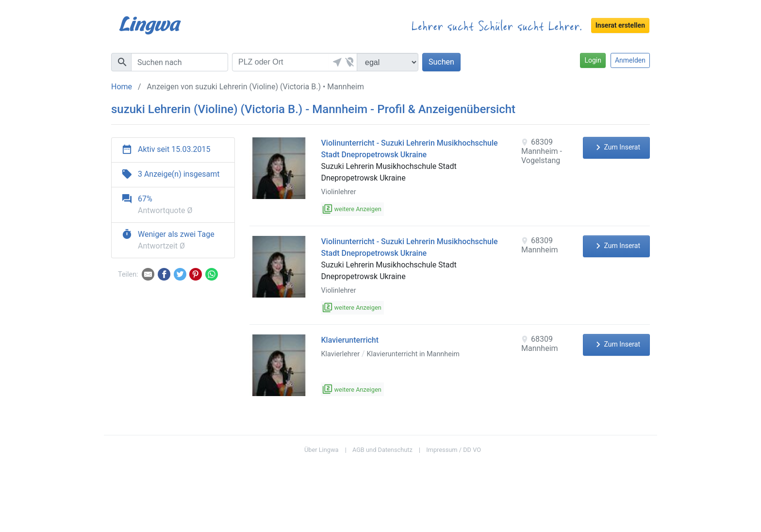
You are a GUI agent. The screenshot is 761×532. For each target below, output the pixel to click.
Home (122, 87)
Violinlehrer (338, 192)
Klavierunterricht (350, 340)
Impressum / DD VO (454, 450)
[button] (336, 62)
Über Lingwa (322, 450)
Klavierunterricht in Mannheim (413, 354)
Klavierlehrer (340, 354)
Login (593, 60)
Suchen (441, 62)
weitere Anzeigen (352, 209)
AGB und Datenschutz (382, 450)
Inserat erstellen (620, 25)
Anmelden (630, 60)
